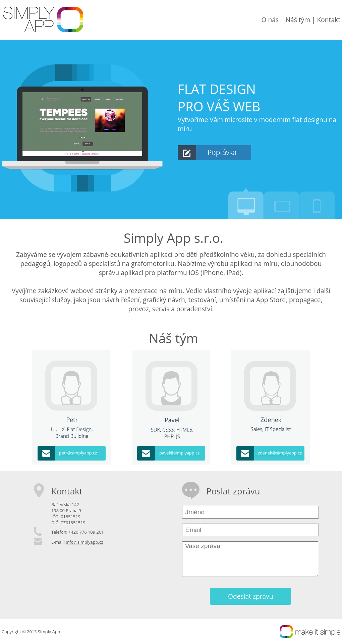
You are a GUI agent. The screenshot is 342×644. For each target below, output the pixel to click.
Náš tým (298, 20)
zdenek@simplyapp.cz (280, 453)
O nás (270, 20)
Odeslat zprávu (251, 596)
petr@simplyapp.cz (78, 453)
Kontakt (329, 20)
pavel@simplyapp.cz (179, 453)
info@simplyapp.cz (84, 542)
